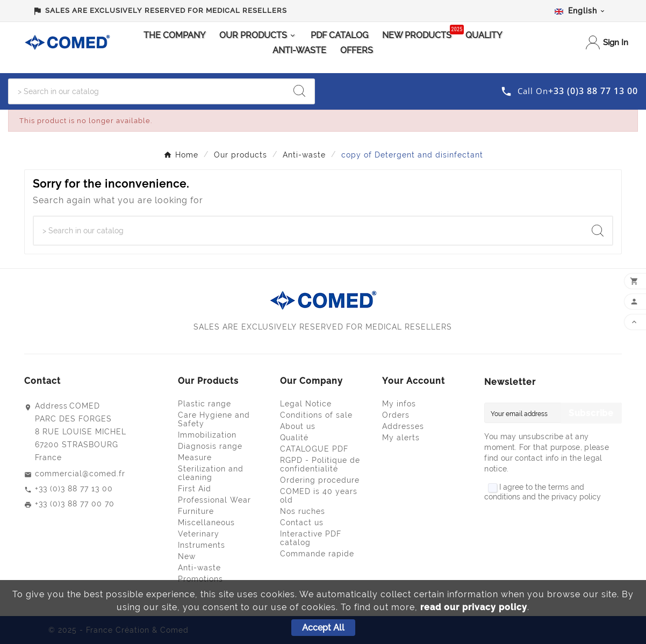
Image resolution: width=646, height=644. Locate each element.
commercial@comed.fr (80, 474)
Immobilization (207, 435)
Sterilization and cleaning (211, 473)
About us (298, 426)
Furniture (196, 511)
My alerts (401, 438)
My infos (399, 404)
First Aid (195, 489)
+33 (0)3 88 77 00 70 (75, 504)
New (187, 556)
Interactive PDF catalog (311, 538)
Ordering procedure (320, 480)
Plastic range (204, 404)
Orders (396, 415)
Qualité (294, 438)
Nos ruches (303, 511)
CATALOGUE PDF (314, 449)
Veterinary (199, 534)
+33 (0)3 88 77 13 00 (74, 489)
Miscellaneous (206, 523)
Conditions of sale (316, 415)
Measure (195, 457)
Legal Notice (306, 404)
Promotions (200, 579)
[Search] (147, 91)
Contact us (302, 523)
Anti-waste (199, 568)
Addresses (403, 426)
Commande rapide (317, 554)
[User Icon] (607, 42)
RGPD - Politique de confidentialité (320, 464)
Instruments (202, 545)
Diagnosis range (210, 446)
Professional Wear (214, 500)
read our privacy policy (474, 607)
